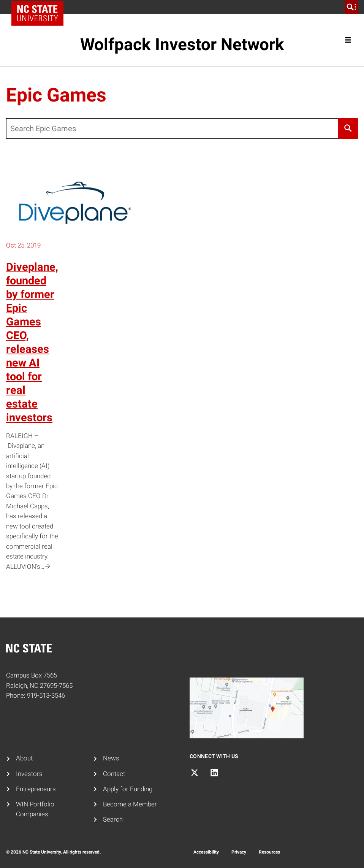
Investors (29, 774)
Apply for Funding (128, 789)
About (24, 758)
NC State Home (40, 7)
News (111, 758)
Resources (269, 852)
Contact (114, 774)
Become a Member (130, 804)
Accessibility (206, 852)
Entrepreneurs (36, 789)
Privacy (239, 852)
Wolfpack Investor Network (182, 44)
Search (113, 820)
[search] (351, 7)
